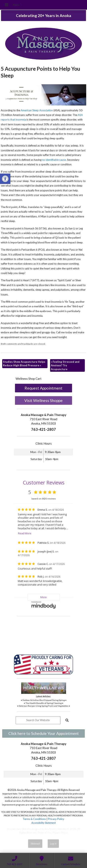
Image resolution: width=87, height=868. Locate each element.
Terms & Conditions (34, 819)
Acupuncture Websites (19, 829)
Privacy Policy (56, 819)
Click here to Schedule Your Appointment (44, 733)
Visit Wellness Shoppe (43, 400)
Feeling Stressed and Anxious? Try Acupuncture (65, 365)
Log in (53, 844)
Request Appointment (43, 388)
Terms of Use (44, 833)
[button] (5, 179)
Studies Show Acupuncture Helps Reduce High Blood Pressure (24, 364)
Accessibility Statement (43, 823)
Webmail (35, 844)
